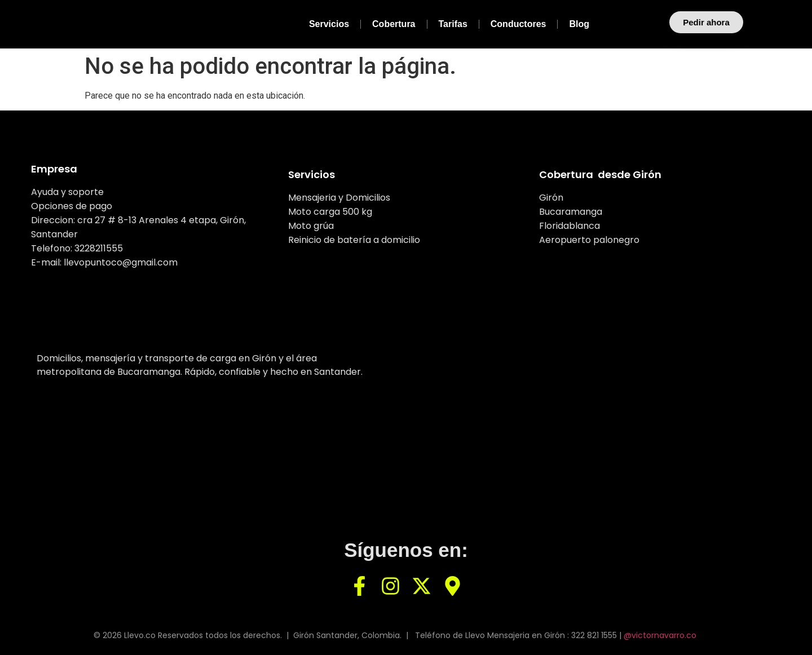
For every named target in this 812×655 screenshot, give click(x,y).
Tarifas (453, 24)
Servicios (329, 24)
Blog (579, 24)
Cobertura (394, 24)
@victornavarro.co (660, 635)
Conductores (518, 24)
